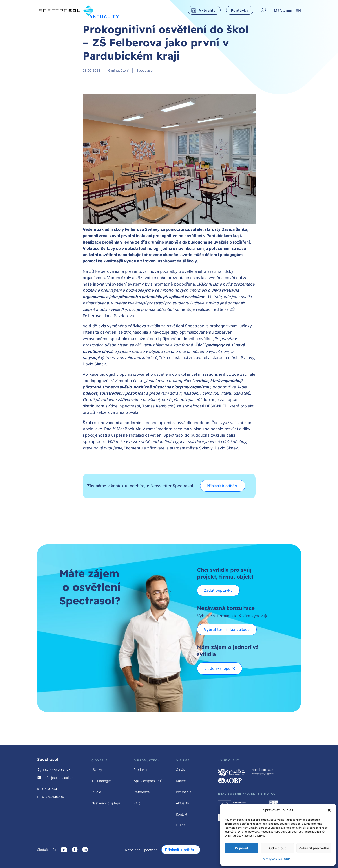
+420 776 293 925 (57, 770)
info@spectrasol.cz (58, 778)
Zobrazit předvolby (314, 848)
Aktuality (207, 10)
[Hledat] (263, 10)
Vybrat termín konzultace (227, 630)
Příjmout (241, 848)
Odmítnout (277, 848)
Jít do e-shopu (217, 668)
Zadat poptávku (219, 590)
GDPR (288, 859)
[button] (329, 810)
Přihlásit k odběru (223, 486)
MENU (280, 11)
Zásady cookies (272, 859)
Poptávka (240, 10)
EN (298, 11)
